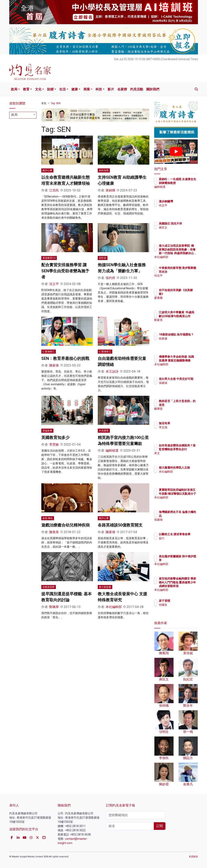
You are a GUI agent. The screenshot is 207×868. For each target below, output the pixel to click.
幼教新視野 (49, 587)
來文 (179, 457)
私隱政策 (193, 857)
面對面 (103, 258)
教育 (26, 89)
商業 (87, 89)
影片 (111, 89)
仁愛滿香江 (49, 352)
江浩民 (54, 190)
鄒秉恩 (181, 412)
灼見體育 (104, 431)
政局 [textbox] (14, 115)
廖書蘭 (181, 298)
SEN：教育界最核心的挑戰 (65, 358)
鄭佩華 (54, 607)
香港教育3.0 (49, 258)
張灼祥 (110, 278)
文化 (38, 89)
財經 (50, 89)
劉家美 (181, 324)
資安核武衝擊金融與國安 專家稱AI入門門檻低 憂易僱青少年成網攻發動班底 (186, 586)
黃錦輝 (110, 190)
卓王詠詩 (112, 371)
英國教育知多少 (55, 438)
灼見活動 (137, 89)
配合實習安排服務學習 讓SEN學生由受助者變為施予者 (65, 271)
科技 (99, 89)
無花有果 (182, 423)
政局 (14, 89)
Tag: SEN (56, 103)
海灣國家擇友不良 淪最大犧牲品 (186, 516)
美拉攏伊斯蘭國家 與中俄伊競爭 (186, 560)
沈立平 (54, 284)
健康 (75, 89)
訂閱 (160, 826)
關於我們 (153, 89)
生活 (62, 89)
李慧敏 (54, 444)
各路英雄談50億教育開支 (120, 525)
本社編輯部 (114, 607)
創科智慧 (104, 170)
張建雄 (181, 386)
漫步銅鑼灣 (183, 201)
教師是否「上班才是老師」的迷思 (186, 405)
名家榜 (122, 89)
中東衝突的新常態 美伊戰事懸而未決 (186, 272)
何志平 (181, 205)
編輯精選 (112, 451)
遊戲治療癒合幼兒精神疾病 (66, 525)
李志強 (181, 427)
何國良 (181, 605)
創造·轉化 (48, 518)
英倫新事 (47, 431)
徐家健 (181, 342)
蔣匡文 (181, 231)
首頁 (44, 103)
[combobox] (23, 115)
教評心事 (47, 170)
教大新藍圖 (105, 587)
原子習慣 (182, 601)
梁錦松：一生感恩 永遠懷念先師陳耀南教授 (186, 183)
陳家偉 (54, 365)
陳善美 (54, 532)
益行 (179, 542)
